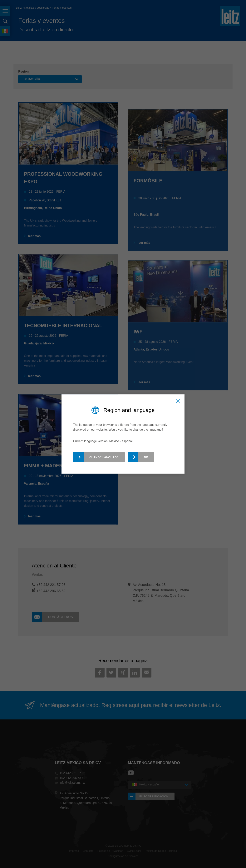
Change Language (104, 457)
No (146, 457)
